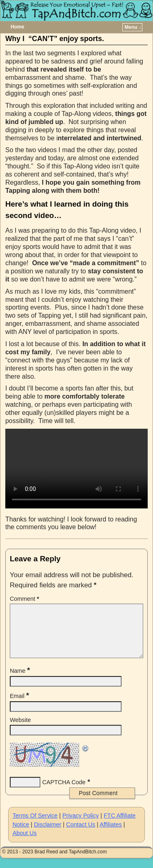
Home (17, 27)
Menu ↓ (133, 27)
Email (20, 706)
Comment (25, 599)
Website (20, 730)
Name (21, 680)
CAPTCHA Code (64, 792)
